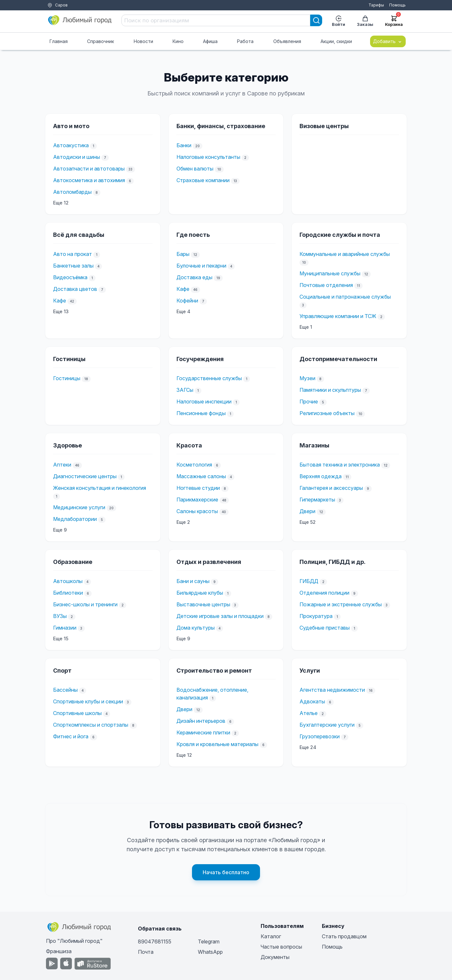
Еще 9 (60, 530)
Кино (178, 41)
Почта (146, 952)
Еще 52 (308, 522)
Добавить (388, 41)
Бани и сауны (193, 581)
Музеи (307, 378)
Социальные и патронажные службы (345, 297)
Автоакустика (71, 145)
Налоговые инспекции (204, 402)
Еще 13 (61, 311)
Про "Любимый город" (74, 941)
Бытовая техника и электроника (340, 465)
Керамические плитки (203, 732)
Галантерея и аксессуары (331, 488)
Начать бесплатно (226, 872)
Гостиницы (67, 378)
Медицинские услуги (79, 507)
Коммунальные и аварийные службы (345, 254)
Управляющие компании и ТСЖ (338, 316)
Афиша (210, 41)
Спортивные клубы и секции (88, 701)
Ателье (309, 713)
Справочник (101, 41)
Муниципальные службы (330, 273)
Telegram (209, 941)
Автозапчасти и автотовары (89, 169)
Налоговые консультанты (208, 157)
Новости (143, 41)
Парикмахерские (197, 500)
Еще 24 (308, 747)
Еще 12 (61, 203)
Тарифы (376, 5)
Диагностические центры (85, 476)
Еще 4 (183, 311)
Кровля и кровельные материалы (217, 744)
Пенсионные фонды (201, 413)
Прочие (309, 402)
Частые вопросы (281, 947)
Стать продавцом (344, 936)
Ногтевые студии (198, 488)
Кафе (60, 301)
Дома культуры (196, 628)
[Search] (316, 20)
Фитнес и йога (71, 736)
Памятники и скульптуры (330, 390)
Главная (59, 41)
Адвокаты (312, 701)
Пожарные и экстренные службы (341, 604)
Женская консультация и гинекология (100, 488)
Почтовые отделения (326, 285)
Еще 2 (183, 522)
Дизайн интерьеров (201, 721)
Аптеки (62, 465)
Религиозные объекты (327, 413)
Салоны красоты (197, 511)
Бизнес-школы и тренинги (85, 604)
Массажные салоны (201, 476)
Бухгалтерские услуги (327, 725)
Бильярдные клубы (200, 593)
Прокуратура (316, 616)
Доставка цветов (75, 289)
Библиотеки (68, 593)
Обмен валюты (195, 169)
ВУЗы (60, 616)
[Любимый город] (80, 20)
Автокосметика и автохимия (89, 180)
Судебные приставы (325, 628)
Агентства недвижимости (332, 690)
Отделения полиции (324, 593)
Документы (275, 957)
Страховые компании (203, 180)
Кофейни (187, 301)
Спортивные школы (77, 713)
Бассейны (65, 690)
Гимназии (65, 628)
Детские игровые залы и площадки (220, 616)
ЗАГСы (185, 390)
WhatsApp (210, 952)
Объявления (287, 41)
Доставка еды (194, 277)
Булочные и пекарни (201, 266)
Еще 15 (61, 639)
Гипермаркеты (317, 500)
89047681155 (155, 941)
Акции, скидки (336, 41)
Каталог (271, 936)
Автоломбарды (72, 192)
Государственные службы (209, 378)
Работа (245, 41)
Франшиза (59, 951)
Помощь (397, 5)
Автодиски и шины (77, 157)
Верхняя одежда (321, 476)
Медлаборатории (75, 519)
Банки (184, 145)
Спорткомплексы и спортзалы (91, 725)
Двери (307, 511)
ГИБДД (309, 581)
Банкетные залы (73, 266)
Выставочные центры (203, 604)
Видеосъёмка (70, 277)
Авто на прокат (73, 254)
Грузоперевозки (320, 736)
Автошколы (68, 581)
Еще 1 (306, 327)
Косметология (194, 465)
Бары (183, 254)
